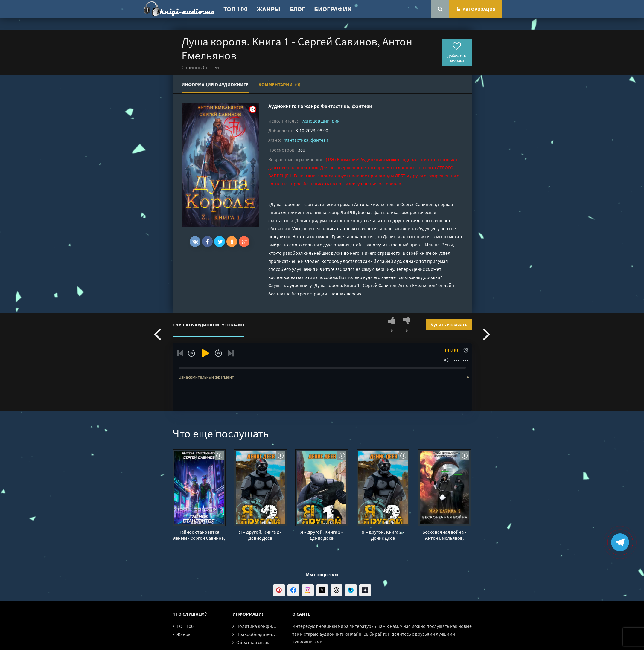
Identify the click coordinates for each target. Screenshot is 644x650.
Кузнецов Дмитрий (320, 121)
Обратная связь (253, 642)
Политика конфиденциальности (271, 626)
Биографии (333, 9)
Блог (297, 9)
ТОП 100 (236, 9)
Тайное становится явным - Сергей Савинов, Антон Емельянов (199, 535)
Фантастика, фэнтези (346, 106)
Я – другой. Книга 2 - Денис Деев (260, 535)
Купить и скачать (449, 324)
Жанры (268, 9)
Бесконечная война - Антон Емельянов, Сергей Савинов (444, 535)
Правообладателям (257, 634)
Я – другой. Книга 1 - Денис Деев (322, 535)
